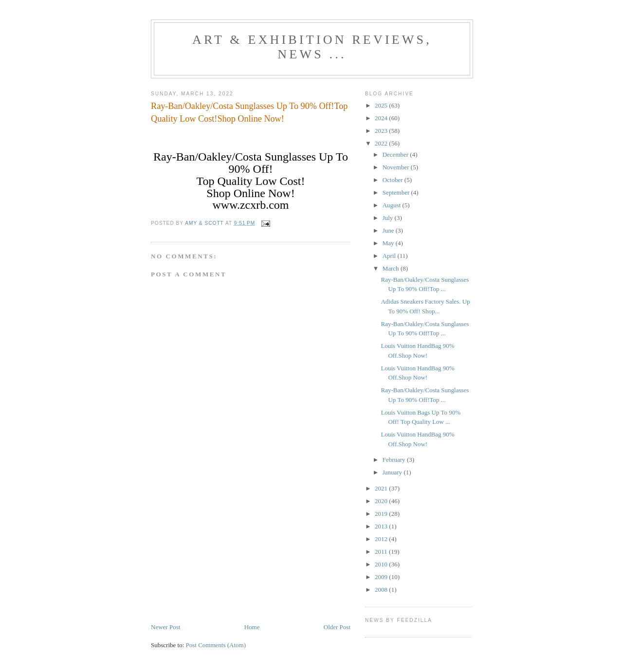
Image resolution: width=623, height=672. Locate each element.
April (390, 256)
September (397, 192)
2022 (382, 143)
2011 (382, 552)
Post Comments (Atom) (216, 645)
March (392, 268)
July (389, 218)
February (395, 460)
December (396, 154)
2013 (382, 526)
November (397, 167)
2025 (382, 105)
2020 (382, 501)
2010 (382, 564)
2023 (382, 131)
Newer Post (165, 627)
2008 (382, 590)
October (394, 180)
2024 (382, 118)
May (389, 243)
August (393, 205)
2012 (382, 539)
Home (252, 627)
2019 (382, 514)
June (389, 230)
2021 (382, 488)
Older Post (337, 627)
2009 (382, 577)
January (393, 472)
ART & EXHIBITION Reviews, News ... (312, 47)
